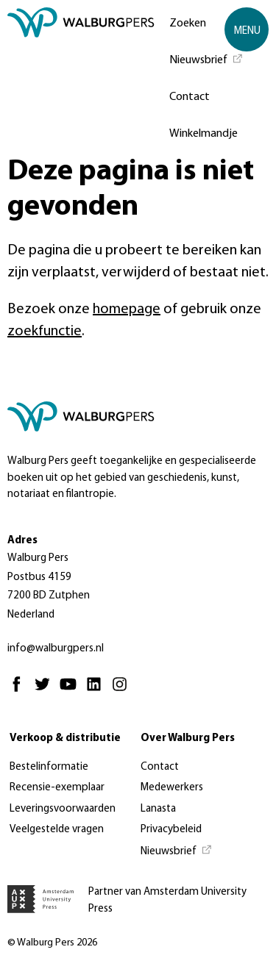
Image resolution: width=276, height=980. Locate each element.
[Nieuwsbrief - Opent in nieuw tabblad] (206, 59)
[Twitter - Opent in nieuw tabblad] (46, 691)
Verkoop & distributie (65, 738)
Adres (22, 541)
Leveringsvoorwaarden (63, 809)
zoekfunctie (45, 332)
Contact (190, 97)
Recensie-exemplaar (57, 788)
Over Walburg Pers (188, 738)
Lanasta (158, 809)
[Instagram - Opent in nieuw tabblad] (123, 691)
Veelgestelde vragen (57, 830)
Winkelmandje (204, 134)
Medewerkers (172, 788)
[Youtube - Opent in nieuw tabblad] (72, 691)
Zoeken (188, 24)
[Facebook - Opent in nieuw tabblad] (20, 691)
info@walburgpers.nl (56, 649)
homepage (127, 310)
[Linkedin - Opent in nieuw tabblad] (98, 691)
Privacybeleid (171, 830)
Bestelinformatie (49, 767)
